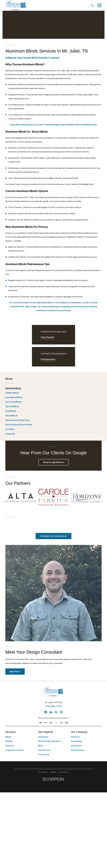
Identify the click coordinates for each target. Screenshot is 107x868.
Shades (9, 741)
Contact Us (44, 754)
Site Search (76, 746)
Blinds (8, 737)
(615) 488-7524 (54, 706)
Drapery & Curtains (15, 750)
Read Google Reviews (54, 462)
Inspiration (43, 737)
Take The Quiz (47, 337)
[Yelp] (56, 712)
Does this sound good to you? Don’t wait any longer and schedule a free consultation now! (54, 125)
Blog (40, 746)
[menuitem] (54, 388)
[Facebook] (46, 712)
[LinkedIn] (51, 712)
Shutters (10, 746)
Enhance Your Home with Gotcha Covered (32, 58)
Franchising (76, 741)
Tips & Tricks (44, 750)
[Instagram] (61, 712)
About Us (75, 737)
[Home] (16, 5)
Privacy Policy (78, 750)
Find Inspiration (48, 359)
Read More (15, 671)
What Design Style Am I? (50, 741)
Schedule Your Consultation (54, 536)
